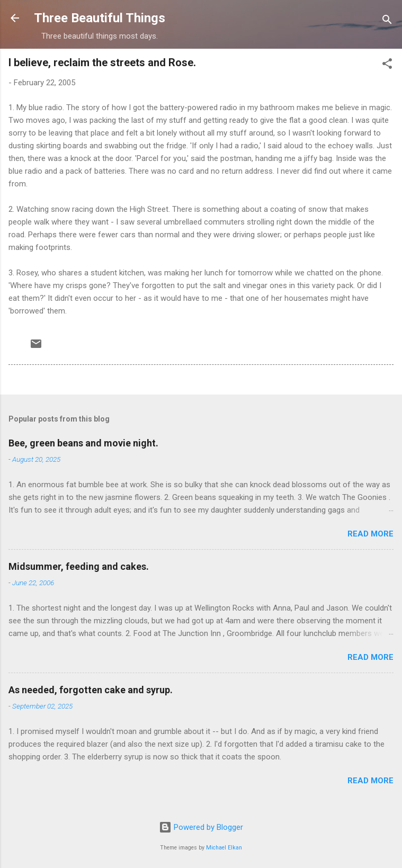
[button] (387, 65)
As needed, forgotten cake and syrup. (91, 690)
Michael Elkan (224, 848)
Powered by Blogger (201, 827)
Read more (370, 534)
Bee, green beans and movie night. (83, 443)
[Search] (387, 21)
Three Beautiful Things (100, 18)
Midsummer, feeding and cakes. (79, 566)
